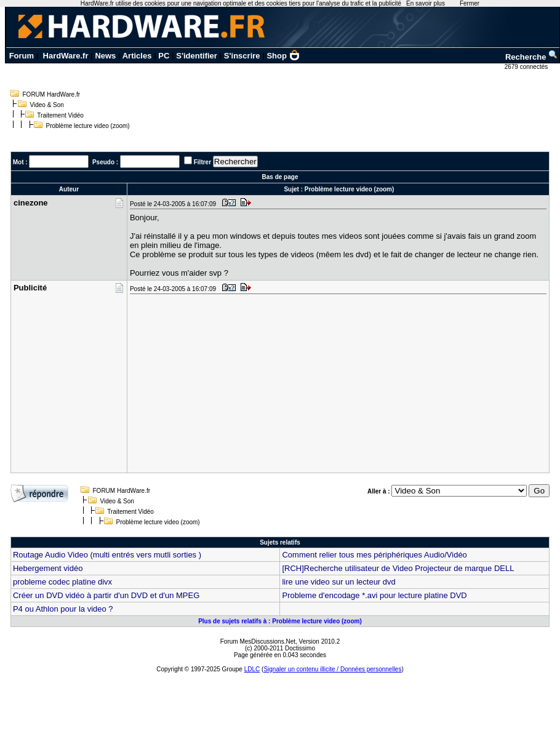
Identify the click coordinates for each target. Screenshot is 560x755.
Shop (283, 56)
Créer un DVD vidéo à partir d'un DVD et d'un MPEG (106, 595)
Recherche (532, 57)
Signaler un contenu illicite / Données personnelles (332, 669)
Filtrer (202, 162)
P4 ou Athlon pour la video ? (63, 609)
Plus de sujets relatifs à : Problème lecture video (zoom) (280, 621)
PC (164, 56)
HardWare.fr (66, 56)
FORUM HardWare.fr (52, 94)
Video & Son (47, 105)
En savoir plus (426, 3)
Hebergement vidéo (48, 568)
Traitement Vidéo (60, 115)
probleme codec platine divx (62, 582)
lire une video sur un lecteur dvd (338, 582)
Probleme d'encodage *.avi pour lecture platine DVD (374, 595)
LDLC (252, 669)
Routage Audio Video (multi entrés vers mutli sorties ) (107, 555)
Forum (22, 56)
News (105, 56)
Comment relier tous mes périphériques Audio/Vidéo (374, 555)
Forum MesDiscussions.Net (258, 641)
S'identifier (197, 56)
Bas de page (280, 177)
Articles (137, 56)
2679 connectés (527, 67)
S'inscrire (242, 56)
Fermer (470, 3)
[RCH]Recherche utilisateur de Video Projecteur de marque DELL (398, 568)
